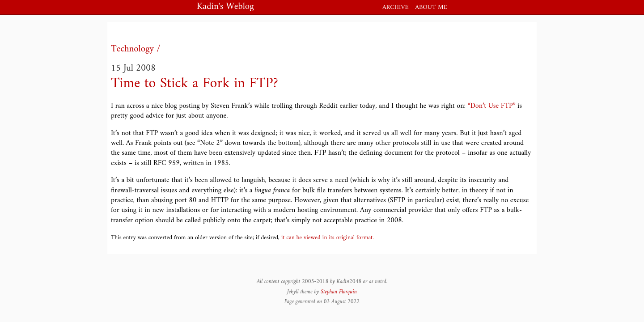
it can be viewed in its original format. (328, 238)
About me (431, 7)
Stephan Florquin (339, 292)
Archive (396, 7)
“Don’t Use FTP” (492, 106)
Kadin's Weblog (225, 7)
